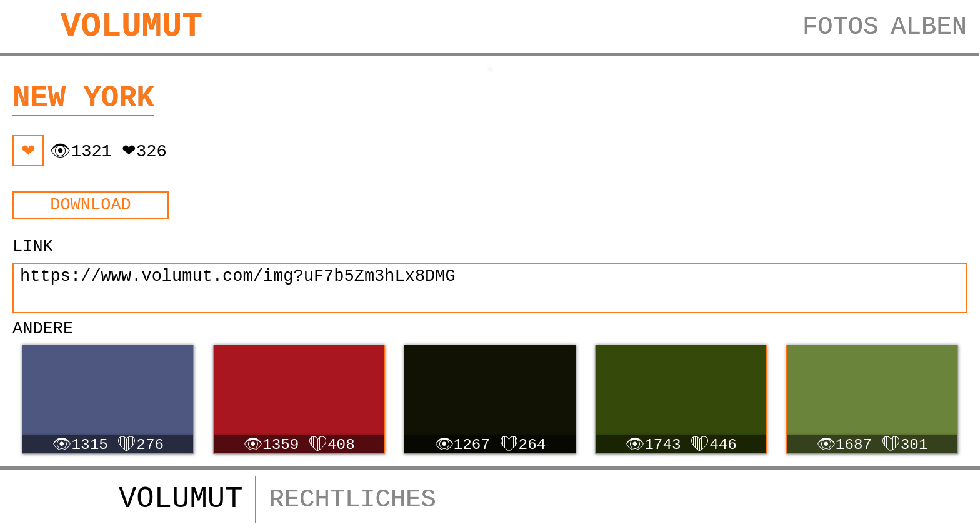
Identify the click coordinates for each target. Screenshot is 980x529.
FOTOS (841, 27)
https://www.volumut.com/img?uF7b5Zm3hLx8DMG (490, 288)
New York (83, 98)
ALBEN (929, 27)
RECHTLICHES (352, 500)
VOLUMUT (132, 27)
